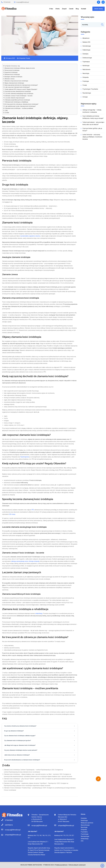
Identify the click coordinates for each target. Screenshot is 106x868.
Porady (28, 58)
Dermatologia (87, 48)
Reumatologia (87, 95)
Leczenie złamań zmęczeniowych (15, 98)
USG (82, 841)
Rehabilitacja (85, 839)
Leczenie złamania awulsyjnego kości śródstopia (19, 94)
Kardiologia (86, 67)
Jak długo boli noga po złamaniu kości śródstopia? (20, 745)
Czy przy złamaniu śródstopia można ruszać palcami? (21, 750)
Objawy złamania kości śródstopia (14, 83)
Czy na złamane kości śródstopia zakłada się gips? (20, 736)
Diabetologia (86, 52)
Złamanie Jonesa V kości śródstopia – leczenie (19, 96)
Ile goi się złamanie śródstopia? (14, 731)
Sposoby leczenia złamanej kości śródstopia (18, 91)
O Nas (51, 9)
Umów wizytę (99, 9)
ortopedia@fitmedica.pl (13, 835)
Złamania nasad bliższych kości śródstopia (18, 100)
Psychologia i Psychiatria (90, 91)
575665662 (7, 820)
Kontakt (84, 9)
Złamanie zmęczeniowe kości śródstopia (16, 81)
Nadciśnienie (86, 71)
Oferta (58, 9)
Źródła (7, 113)
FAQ (6, 111)
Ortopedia (22, 58)
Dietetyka (85, 55)
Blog (77, 9)
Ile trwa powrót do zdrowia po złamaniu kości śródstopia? (22, 104)
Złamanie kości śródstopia (12, 74)
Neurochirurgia (85, 825)
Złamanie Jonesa (10, 79)
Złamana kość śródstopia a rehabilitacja (17, 102)
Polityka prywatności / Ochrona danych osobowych (70, 865)
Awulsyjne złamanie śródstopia (13, 77)
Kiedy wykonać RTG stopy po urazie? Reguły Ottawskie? (21, 89)
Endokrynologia (87, 59)
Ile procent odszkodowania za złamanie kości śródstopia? (22, 760)
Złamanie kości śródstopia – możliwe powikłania (19, 108)
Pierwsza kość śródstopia (12, 70)
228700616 (7, 825)
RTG (33, 510)
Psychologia (85, 834)
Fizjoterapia (86, 63)
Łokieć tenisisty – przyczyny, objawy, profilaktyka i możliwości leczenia (92, 139)
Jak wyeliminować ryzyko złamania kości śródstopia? (20, 106)
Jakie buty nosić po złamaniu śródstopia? (17, 755)
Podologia (86, 83)
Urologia (85, 99)
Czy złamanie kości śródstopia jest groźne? (18, 741)
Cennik (71, 9)
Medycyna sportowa (87, 823)
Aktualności (86, 40)
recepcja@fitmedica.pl (22, 2)
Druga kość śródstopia (11, 72)
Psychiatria (84, 832)
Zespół (64, 9)
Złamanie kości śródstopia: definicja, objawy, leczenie (20, 68)
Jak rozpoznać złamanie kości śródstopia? (18, 87)
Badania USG (86, 44)
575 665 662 (7, 2)
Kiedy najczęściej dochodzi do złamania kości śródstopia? (21, 85)
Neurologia (86, 75)
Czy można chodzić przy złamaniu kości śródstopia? (20, 726)
